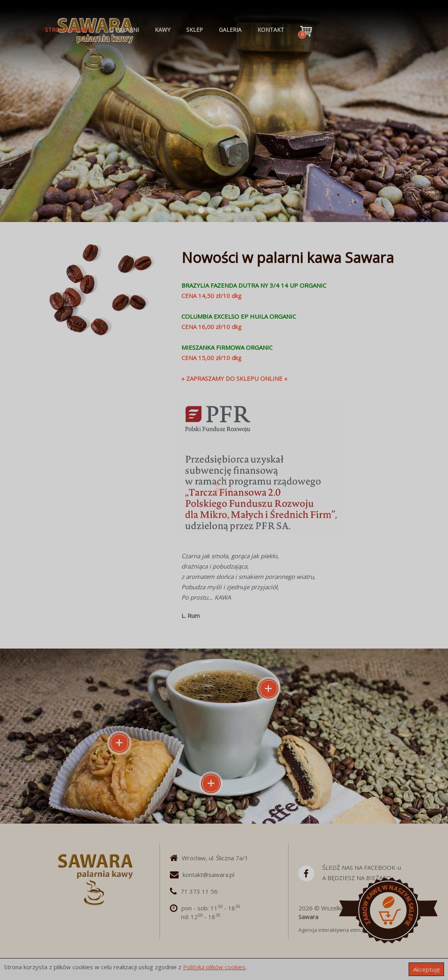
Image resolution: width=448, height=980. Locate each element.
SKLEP (195, 30)
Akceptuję (426, 969)
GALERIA (230, 30)
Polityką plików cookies (214, 967)
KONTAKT (271, 30)
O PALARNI (124, 30)
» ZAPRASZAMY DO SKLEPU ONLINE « (234, 378)
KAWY (163, 30)
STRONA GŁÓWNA (69, 30)
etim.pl (358, 930)
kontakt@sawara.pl (208, 875)
